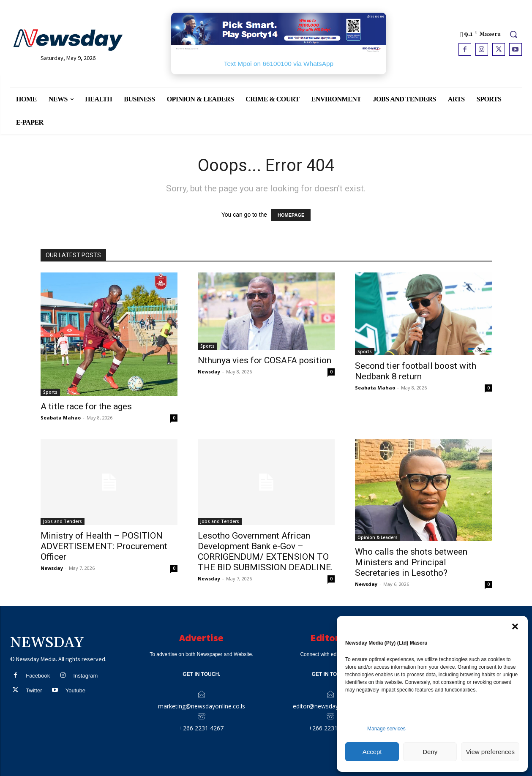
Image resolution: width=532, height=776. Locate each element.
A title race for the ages (86, 406)
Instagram (85, 676)
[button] (515, 626)
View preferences (490, 752)
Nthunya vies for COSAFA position (265, 360)
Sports (50, 392)
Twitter (34, 690)
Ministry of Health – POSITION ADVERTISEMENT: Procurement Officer (104, 546)
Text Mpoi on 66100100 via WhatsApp (279, 64)
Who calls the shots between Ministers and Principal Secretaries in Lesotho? (411, 562)
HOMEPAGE (291, 215)
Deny (430, 752)
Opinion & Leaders (378, 537)
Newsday (209, 372)
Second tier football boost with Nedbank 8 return (416, 371)
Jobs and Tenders (63, 521)
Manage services (386, 729)
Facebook (38, 676)
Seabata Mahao (61, 418)
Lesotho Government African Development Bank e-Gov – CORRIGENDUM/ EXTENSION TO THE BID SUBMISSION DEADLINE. (265, 551)
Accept (372, 752)
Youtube (75, 690)
